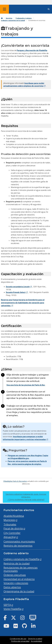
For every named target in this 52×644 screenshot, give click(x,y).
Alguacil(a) (10, 537)
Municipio (9, 520)
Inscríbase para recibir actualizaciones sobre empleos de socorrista (24, 85)
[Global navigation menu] (4, 9)
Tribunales (10, 524)
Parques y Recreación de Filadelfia (32, 50)
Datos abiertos (12, 587)
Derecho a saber (35, 639)
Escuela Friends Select (16, 292)
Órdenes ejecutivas (15, 575)
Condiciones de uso (18, 639)
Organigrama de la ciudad (19, 591)
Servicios (9, 18)
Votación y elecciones (16, 583)
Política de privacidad (20, 641)
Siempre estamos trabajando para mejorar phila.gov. (26, 497)
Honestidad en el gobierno (19, 579)
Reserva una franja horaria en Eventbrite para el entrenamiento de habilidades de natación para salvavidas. (23, 303)
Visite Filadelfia (12, 609)
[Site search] (49, 9)
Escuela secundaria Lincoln (18, 287)
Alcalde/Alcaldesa (14, 516)
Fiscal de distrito (13, 528)
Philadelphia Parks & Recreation (15, 481)
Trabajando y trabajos (24, 18)
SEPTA (7, 605)
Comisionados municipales (19, 541)
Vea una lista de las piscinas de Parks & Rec (26, 385)
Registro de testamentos (18, 546)
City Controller (12, 533)
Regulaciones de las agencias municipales (21, 569)
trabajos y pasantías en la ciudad (13, 20)
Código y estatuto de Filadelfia (21, 559)
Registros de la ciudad (17, 563)
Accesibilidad (36, 641)
